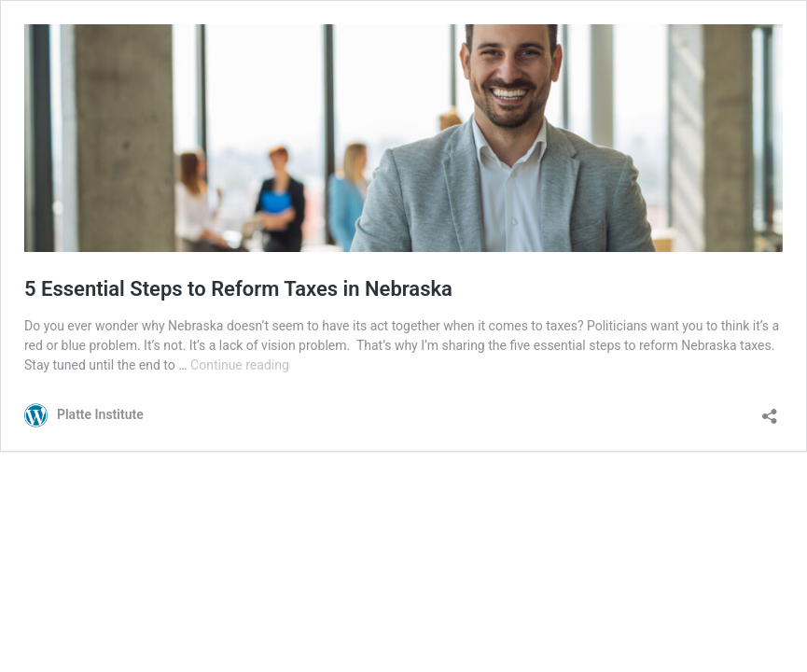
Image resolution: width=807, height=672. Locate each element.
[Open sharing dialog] (770, 410)
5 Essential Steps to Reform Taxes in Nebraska (238, 289)
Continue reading (240, 365)
